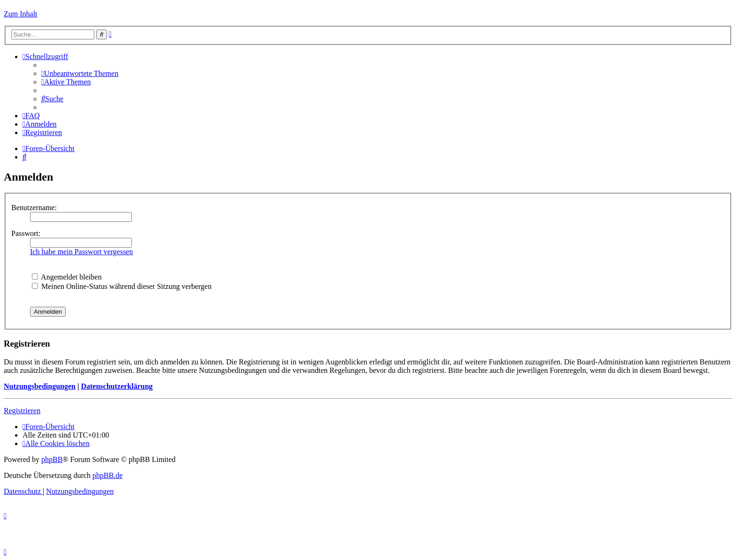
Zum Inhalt (21, 14)
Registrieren (22, 411)
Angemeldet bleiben (67, 277)
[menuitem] (80, 73)
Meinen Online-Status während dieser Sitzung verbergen (122, 286)
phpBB (52, 459)
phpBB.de (107, 475)
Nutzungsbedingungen (40, 386)
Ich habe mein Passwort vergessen (81, 252)
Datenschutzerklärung (117, 386)
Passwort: (26, 233)
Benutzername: (34, 208)
